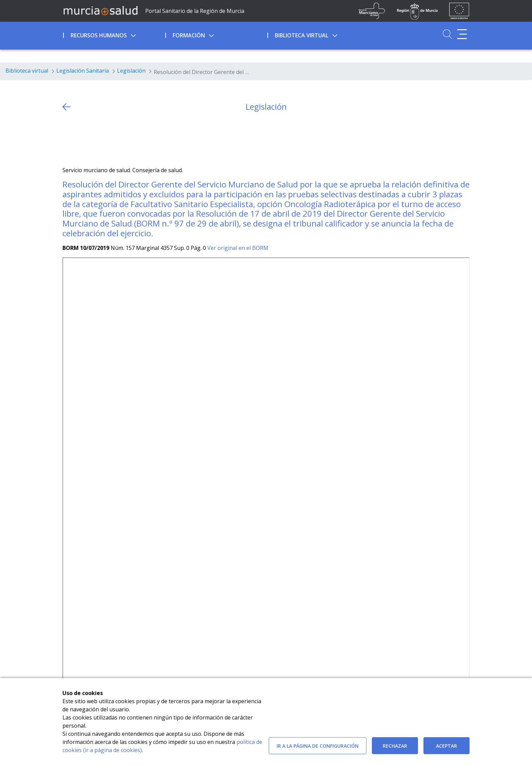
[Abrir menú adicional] (462, 34)
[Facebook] (81, 139)
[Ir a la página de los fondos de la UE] (459, 11)
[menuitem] (113, 34)
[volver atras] (66, 107)
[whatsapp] (94, 139)
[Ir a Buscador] (447, 34)
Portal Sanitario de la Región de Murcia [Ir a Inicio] (195, 11)
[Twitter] (68, 139)
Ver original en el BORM (238, 248)
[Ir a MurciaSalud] (100, 10)
